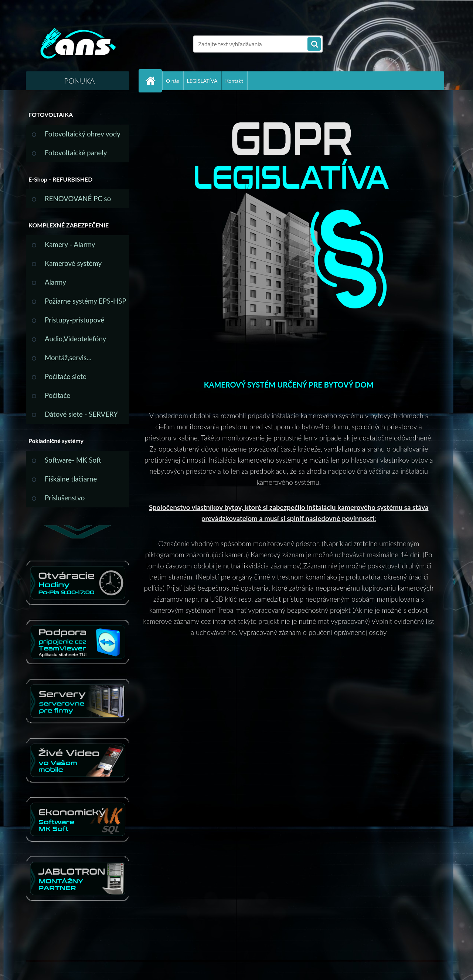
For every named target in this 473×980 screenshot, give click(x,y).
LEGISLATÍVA (202, 81)
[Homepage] (153, 81)
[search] (314, 44)
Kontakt (234, 81)
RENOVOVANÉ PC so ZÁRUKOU (78, 201)
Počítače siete (66, 376)
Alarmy (55, 282)
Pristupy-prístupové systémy (74, 323)
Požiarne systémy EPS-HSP (86, 301)
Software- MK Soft (73, 460)
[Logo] (77, 44)
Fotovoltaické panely (76, 153)
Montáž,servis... (68, 358)
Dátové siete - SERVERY (81, 414)
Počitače (57, 395)
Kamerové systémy (73, 263)
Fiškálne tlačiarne (71, 479)
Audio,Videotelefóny (75, 339)
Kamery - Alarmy (70, 244)
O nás (173, 81)
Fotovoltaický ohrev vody (83, 134)
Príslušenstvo (65, 498)
